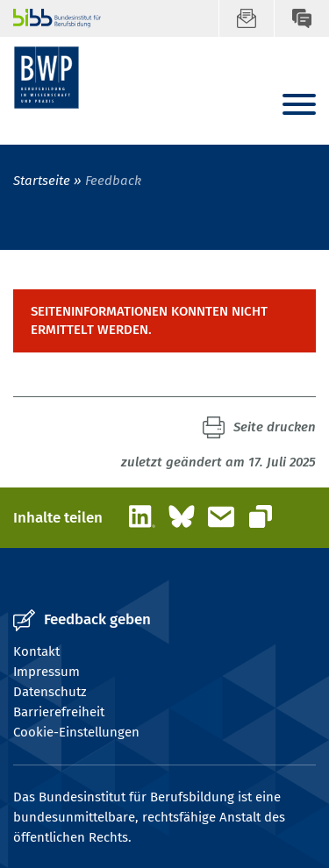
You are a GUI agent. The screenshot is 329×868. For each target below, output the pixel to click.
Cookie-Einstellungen (76, 732)
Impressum (46, 672)
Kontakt (36, 651)
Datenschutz (50, 692)
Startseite (42, 181)
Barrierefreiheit (59, 712)
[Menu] (299, 106)
